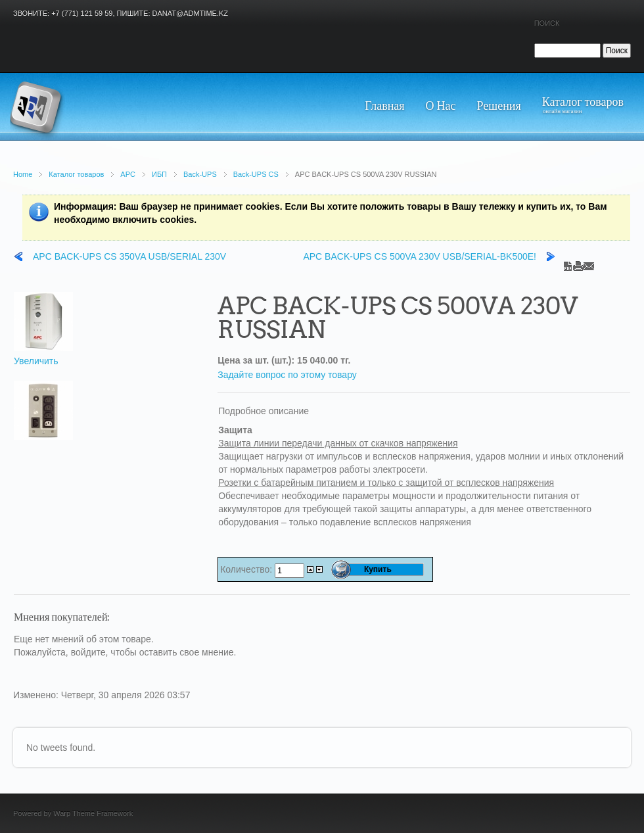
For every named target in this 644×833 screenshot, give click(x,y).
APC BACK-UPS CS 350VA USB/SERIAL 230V (129, 256)
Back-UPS (200, 174)
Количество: (247, 569)
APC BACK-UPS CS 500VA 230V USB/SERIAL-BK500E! (420, 256)
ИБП (159, 174)
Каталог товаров (76, 174)
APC (128, 174)
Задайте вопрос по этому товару (287, 375)
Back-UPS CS (256, 174)
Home (23, 174)
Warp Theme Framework (93, 813)
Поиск (547, 23)
